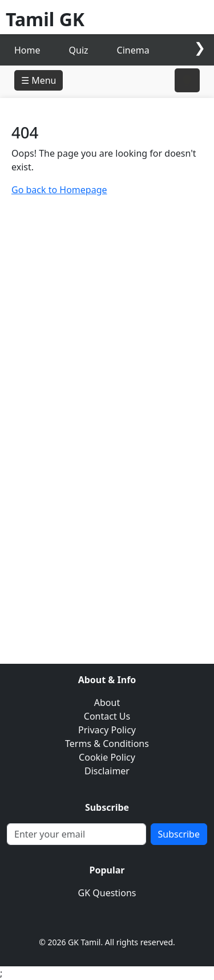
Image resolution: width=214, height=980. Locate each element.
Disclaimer (107, 771)
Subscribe (179, 834)
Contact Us (107, 716)
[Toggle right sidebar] (187, 80)
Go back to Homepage (59, 190)
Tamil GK (45, 19)
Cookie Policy (107, 757)
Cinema (133, 50)
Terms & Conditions (107, 744)
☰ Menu (39, 80)
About (107, 703)
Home (27, 50)
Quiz (79, 50)
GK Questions (107, 893)
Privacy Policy (107, 730)
